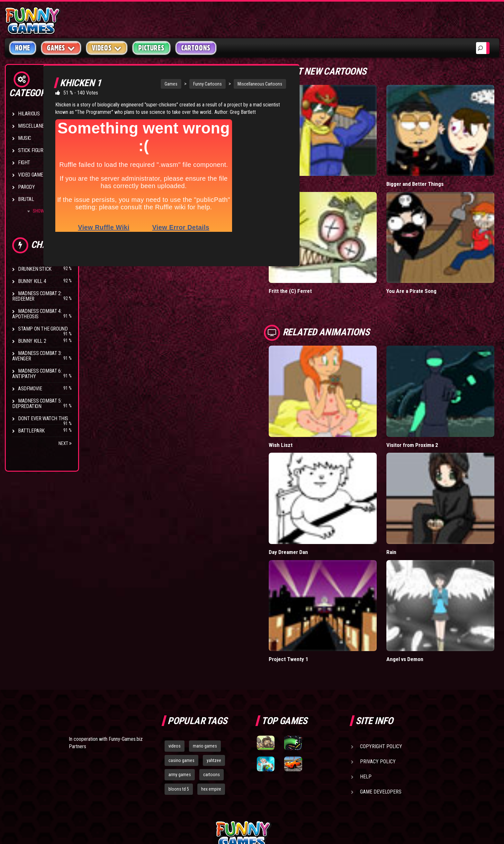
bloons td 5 (179, 715)
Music (25, 138)
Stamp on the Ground (43, 329)
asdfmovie (30, 389)
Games (161, 84)
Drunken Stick (35, 269)
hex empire (211, 715)
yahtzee (214, 686)
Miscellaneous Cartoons (250, 84)
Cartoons (196, 48)
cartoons (212, 701)
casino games (181, 686)
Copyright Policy (381, 672)
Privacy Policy (378, 688)
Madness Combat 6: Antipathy (37, 374)
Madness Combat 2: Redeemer (37, 296)
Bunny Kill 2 (32, 341)
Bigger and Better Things (433, 169)
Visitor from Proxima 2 (430, 400)
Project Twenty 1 (323, 585)
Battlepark (31, 431)
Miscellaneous (35, 126)
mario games (205, 672)
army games (180, 701)
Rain (409, 493)
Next (65, 443)
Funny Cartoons (197, 84)
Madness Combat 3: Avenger (37, 356)
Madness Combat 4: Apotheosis (37, 314)
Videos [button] (107, 48)
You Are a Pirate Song (429, 262)
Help (366, 703)
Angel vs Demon (422, 585)
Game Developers (381, 718)
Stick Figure (32, 150)
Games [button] (61, 48)
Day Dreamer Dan (323, 493)
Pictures (151, 48)
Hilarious (29, 114)
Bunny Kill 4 (32, 281)
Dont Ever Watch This (43, 418)
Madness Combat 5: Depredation (37, 404)
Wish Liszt (316, 400)
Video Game (31, 175)
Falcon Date (317, 169)
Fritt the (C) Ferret (325, 262)
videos (175, 672)
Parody (27, 187)
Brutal (26, 199)
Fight (24, 163)
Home (23, 48)
